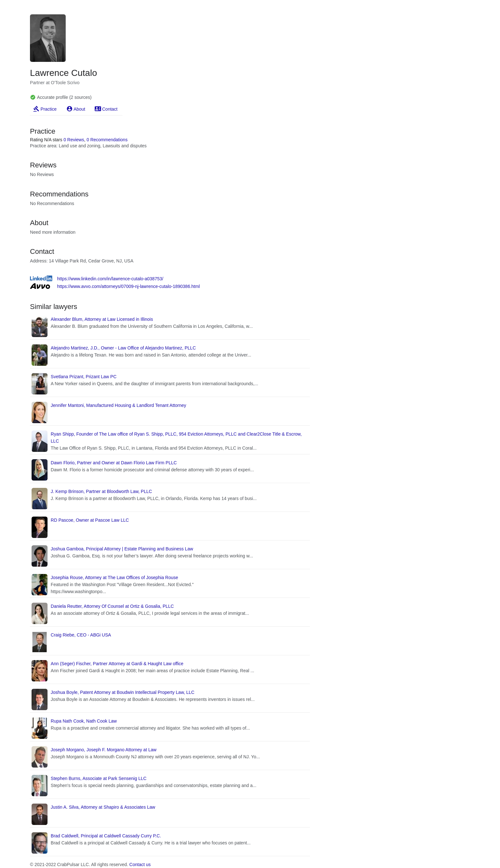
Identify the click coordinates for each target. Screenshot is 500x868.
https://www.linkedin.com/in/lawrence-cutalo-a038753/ (110, 279)
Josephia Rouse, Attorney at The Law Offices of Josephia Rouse (114, 577)
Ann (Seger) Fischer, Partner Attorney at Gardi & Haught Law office (117, 664)
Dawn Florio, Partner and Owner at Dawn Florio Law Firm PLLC (114, 463)
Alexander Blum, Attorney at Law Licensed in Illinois (102, 319)
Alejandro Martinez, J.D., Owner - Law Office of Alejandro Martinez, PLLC (123, 348)
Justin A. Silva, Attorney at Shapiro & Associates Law (103, 807)
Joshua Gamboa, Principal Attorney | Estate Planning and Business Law (122, 549)
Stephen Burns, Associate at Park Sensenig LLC (99, 778)
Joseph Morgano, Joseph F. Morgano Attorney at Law (104, 750)
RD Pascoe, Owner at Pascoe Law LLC (90, 520)
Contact (110, 109)
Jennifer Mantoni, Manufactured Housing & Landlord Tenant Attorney (118, 405)
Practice (49, 109)
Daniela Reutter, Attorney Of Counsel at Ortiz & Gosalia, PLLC (112, 606)
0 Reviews (74, 140)
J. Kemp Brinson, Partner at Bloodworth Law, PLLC (101, 491)
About (80, 109)
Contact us (140, 864)
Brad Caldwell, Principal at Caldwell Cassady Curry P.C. (106, 836)
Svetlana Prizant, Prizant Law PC (84, 377)
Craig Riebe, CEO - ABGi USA (81, 635)
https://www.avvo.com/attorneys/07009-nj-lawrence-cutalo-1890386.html (128, 286)
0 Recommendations (107, 140)
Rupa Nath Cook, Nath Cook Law (84, 721)
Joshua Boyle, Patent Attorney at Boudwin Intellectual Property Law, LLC (123, 692)
